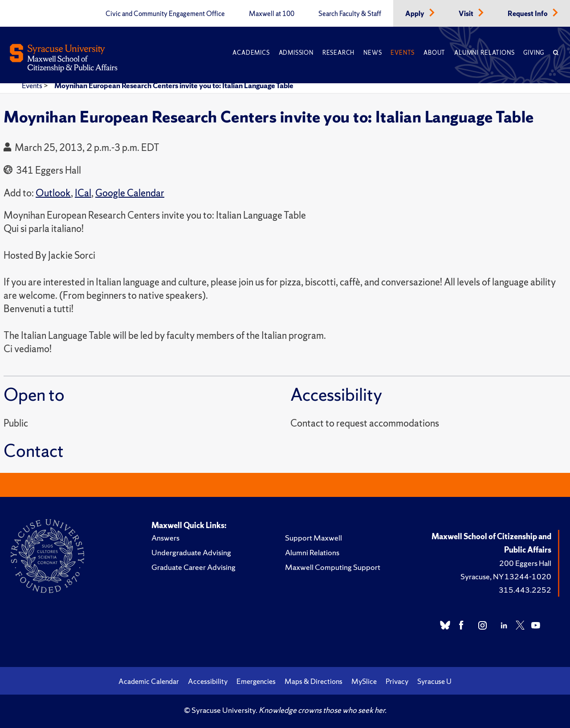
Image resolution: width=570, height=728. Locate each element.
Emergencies (256, 681)
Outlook (53, 193)
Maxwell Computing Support (333, 567)
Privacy (397, 681)
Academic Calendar (149, 681)
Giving (534, 53)
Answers (165, 538)
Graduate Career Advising (193, 567)
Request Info (528, 14)
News (373, 53)
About (434, 53)
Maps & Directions (313, 681)
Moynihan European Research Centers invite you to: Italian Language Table (174, 85)
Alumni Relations (484, 53)
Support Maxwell (313, 538)
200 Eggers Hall (525, 563)
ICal (83, 193)
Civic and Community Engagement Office (165, 14)
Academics (251, 53)
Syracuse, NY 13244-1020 (506, 576)
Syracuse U (434, 681)
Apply (415, 14)
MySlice (364, 681)
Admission (296, 53)
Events (403, 53)
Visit (467, 14)
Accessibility (208, 681)
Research (338, 53)
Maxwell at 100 (272, 14)
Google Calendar (130, 193)
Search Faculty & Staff (350, 14)
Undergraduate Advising (191, 552)
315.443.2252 (525, 590)
